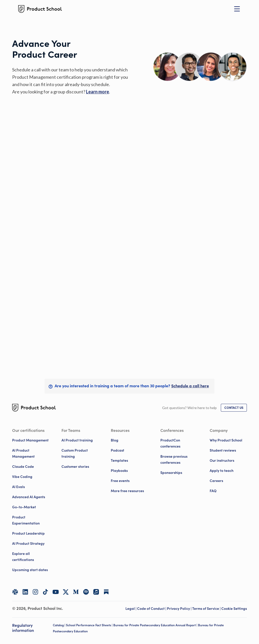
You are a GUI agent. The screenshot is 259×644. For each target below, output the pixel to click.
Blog (115, 440)
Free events (120, 481)
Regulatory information (23, 628)
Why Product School (226, 440)
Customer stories (75, 467)
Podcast (117, 450)
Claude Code (23, 467)
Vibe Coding (22, 477)
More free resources (127, 491)
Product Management (30, 440)
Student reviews (223, 450)
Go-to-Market (24, 507)
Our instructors (222, 460)
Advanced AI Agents (29, 497)
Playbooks (119, 471)
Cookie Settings (234, 609)
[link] (98, 92)
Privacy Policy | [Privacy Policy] (180, 609)
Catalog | (59, 625)
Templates (119, 460)
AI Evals (18, 487)
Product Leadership (28, 533)
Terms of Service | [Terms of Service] (207, 609)
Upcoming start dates (30, 570)
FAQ (213, 491)
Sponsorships (171, 473)
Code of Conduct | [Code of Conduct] (152, 609)
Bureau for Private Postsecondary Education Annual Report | (156, 625)
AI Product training (77, 440)
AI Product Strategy (28, 544)
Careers (216, 481)
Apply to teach (222, 471)
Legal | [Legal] (131, 609)
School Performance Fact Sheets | (90, 625)
